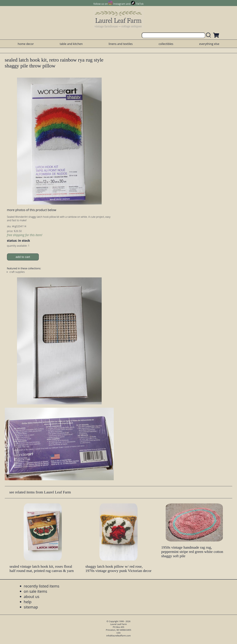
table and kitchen (71, 44)
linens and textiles (121, 44)
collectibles (166, 44)
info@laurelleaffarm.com (118, 636)
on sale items (35, 591)
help (28, 602)
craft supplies (17, 272)
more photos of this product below (32, 210)
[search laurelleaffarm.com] (209, 35)
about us (31, 596)
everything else (209, 44)
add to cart (23, 257)
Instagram (119, 4)
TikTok (140, 4)
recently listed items (41, 586)
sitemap (31, 607)
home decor (26, 44)
